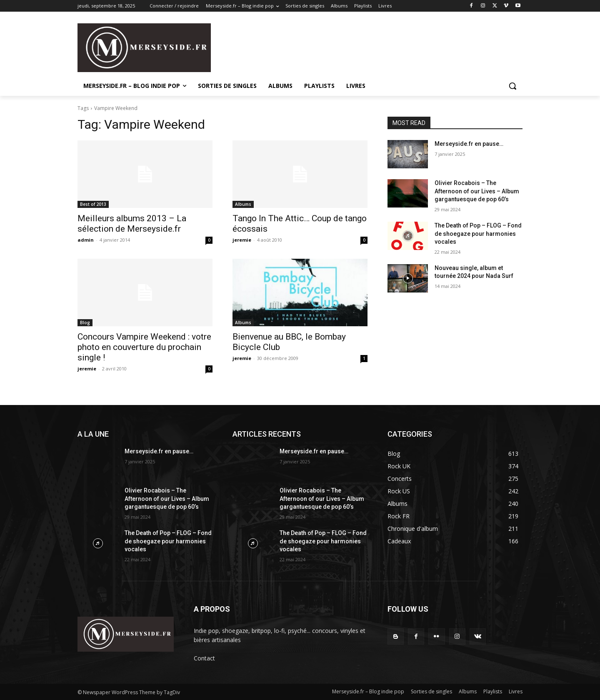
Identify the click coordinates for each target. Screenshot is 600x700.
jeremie (242, 240)
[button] (512, 86)
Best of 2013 (93, 204)
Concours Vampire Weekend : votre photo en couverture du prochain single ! (144, 347)
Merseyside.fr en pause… (469, 144)
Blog (85, 322)
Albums (243, 204)
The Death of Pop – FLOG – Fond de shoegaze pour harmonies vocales (478, 234)
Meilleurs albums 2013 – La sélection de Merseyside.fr (132, 224)
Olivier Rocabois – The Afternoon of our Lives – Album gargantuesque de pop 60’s (477, 191)
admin (86, 240)
